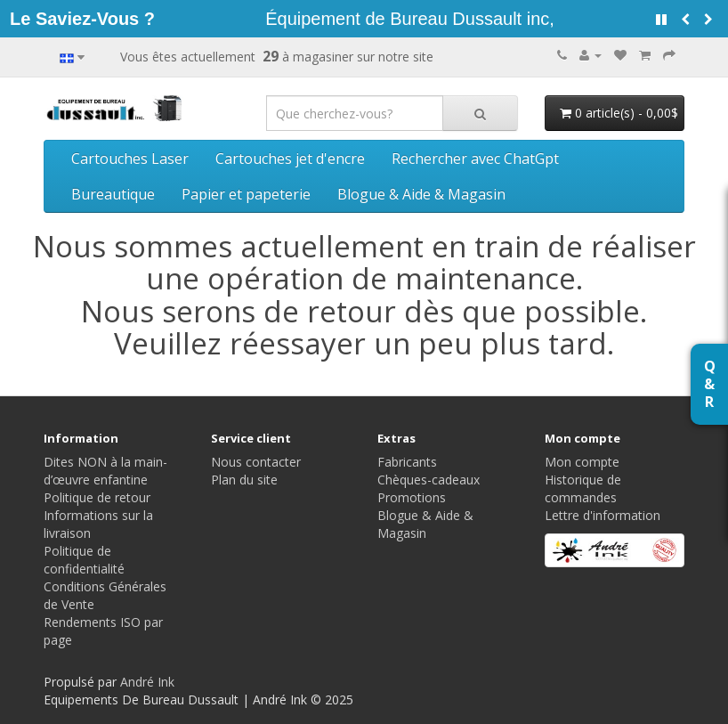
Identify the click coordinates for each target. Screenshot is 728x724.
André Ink (147, 682)
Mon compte (582, 462)
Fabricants (407, 462)
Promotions (412, 497)
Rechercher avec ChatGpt (475, 159)
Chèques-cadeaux (429, 480)
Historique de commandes (583, 488)
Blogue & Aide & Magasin (421, 194)
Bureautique (113, 194)
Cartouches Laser (130, 159)
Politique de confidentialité (84, 560)
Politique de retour (97, 497)
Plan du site (244, 480)
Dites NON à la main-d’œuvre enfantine (105, 471)
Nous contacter (256, 462)
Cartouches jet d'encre (290, 159)
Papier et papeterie (246, 194)
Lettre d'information (603, 515)
